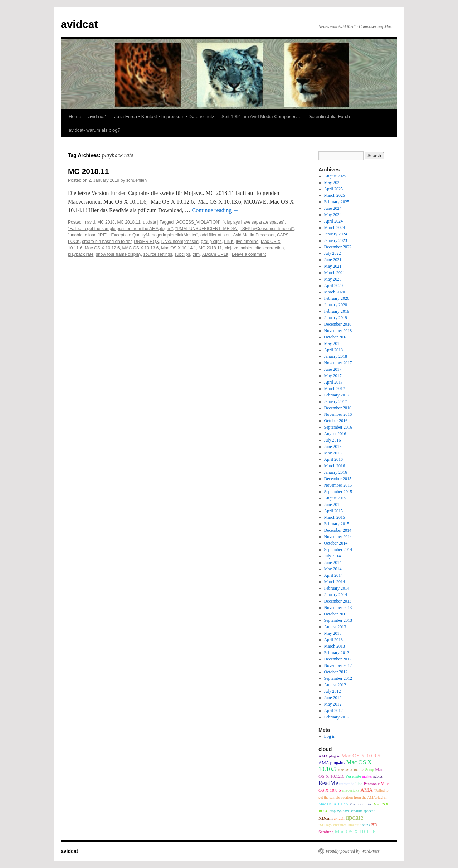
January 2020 (336, 305)
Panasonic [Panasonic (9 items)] (371, 784)
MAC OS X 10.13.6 (140, 248)
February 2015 (337, 524)
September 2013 (338, 620)
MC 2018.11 (88, 171)
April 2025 (333, 189)
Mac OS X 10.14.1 (179, 248)
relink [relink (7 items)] (366, 825)
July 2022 (333, 253)
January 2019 (336, 318)
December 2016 (338, 408)
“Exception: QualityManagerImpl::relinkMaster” (154, 235)
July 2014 (333, 556)
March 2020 (335, 292)
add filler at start (216, 235)
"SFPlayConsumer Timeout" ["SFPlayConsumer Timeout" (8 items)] (340, 825)
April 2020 (333, 286)
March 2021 (335, 273)
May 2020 (333, 279)
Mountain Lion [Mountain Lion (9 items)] (361, 804)
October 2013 (336, 614)
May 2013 (333, 633)
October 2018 (336, 337)
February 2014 (337, 588)
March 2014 (335, 582)
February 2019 (337, 311)
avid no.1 (98, 116)
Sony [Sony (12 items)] (369, 770)
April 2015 (333, 511)
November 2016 (338, 414)
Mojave (231, 248)
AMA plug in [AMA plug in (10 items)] (329, 756)
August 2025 (335, 176)
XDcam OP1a (215, 254)
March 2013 (335, 646)
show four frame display (118, 254)
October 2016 (336, 421)
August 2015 (335, 498)
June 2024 (333, 208)
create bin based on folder (107, 242)
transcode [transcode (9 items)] (347, 784)
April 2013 (333, 640)
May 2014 (333, 569)
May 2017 (333, 376)
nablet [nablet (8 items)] (378, 777)
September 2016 (338, 427)
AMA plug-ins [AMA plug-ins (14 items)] (332, 763)
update (150, 222)
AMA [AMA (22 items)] (367, 790)
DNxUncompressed (180, 242)
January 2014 (336, 595)
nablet (246, 248)
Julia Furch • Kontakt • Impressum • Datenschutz (164, 116)
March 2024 (335, 228)
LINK (229, 242)
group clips (211, 242)
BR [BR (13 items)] (374, 825)
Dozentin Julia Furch (329, 116)
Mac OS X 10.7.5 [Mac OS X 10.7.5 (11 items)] (333, 804)
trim (196, 254)
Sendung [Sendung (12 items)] (326, 832)
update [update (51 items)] (355, 817)
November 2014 (338, 537)
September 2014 (338, 550)
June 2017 (333, 369)
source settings (158, 254)
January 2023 (336, 240)
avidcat (79, 24)
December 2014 (338, 530)
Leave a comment (249, 254)
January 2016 (336, 472)
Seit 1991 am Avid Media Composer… (261, 116)
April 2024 (333, 221)
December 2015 (338, 479)
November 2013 (338, 608)
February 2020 (337, 298)
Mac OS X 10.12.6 (102, 248)
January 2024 (336, 234)
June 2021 (333, 260)
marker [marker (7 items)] (367, 777)
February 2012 (337, 717)
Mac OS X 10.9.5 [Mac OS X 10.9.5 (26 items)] (361, 755)
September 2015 (338, 492)
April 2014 (333, 575)
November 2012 (338, 665)
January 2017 (336, 401)
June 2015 (333, 504)
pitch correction (269, 248)
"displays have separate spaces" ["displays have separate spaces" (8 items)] (351, 811)
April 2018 (333, 350)
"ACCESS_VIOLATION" (198, 222)
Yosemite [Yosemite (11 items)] (353, 776)
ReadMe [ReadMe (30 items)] (328, 783)
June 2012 (333, 698)
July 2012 (333, 691)
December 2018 (338, 324)
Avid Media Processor (254, 235)
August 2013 (335, 627)
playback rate (81, 254)
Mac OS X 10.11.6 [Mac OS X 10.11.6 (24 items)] (355, 831)
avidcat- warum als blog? (94, 130)
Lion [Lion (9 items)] (359, 784)
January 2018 (336, 356)
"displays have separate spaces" (254, 222)
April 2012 (333, 711)
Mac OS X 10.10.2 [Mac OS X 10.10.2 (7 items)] (351, 770)
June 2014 (333, 562)
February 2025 (337, 202)
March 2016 (335, 466)
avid (91, 222)
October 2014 (336, 543)
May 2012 (333, 704)
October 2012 (336, 672)
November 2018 (338, 331)
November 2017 (338, 363)
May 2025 (333, 182)
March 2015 (335, 517)
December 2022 (338, 247)
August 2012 (335, 685)
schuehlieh (137, 180)
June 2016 (333, 447)
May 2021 (333, 266)
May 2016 (333, 453)
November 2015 (338, 485)
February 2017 (337, 395)
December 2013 (338, 601)
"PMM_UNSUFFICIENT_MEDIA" (207, 229)
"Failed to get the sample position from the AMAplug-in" (120, 229)
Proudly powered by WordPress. (353, 851)
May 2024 (333, 215)
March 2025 (335, 195)
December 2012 (338, 659)
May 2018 (333, 343)
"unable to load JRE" (88, 235)
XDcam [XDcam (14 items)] (326, 818)
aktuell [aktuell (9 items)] (339, 818)
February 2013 (337, 653)
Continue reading (216, 210)
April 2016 (333, 459)
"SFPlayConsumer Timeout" (267, 229)
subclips (182, 254)
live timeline (247, 242)
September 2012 (338, 678)
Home (75, 116)
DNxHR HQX (146, 242)
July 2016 (333, 440)
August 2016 (335, 434)
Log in (330, 736)
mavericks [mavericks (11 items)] (351, 790)
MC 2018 (106, 222)
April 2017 (333, 382)
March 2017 (335, 389)
